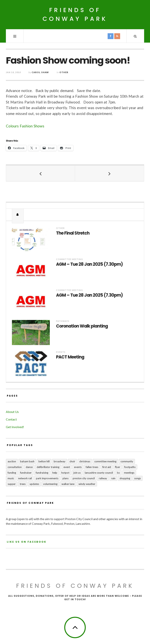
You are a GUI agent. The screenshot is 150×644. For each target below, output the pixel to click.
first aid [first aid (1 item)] (107, 467)
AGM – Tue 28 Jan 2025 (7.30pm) (89, 264)
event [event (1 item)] (67, 467)
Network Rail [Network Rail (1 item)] (25, 478)
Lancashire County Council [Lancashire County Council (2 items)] (99, 473)
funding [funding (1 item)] (12, 473)
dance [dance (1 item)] (29, 467)
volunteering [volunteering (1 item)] (50, 484)
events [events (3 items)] (78, 467)
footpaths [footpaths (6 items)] (130, 467)
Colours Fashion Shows (25, 126)
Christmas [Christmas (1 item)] (85, 461)
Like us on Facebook (27, 542)
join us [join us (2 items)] (77, 473)
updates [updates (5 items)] (34, 484)
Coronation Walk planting (82, 326)
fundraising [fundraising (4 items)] (42, 473)
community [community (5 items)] (127, 461)
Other (64, 72)
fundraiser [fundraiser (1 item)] (26, 473)
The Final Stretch (73, 233)
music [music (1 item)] (11, 478)
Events (61, 352)
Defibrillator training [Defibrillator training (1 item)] (48, 467)
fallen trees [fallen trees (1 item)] (92, 467)
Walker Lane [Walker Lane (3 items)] (68, 484)
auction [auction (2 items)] (12, 461)
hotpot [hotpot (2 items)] (65, 473)
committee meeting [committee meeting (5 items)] (105, 461)
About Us (12, 412)
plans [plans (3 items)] (66, 478)
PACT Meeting (70, 357)
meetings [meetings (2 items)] (129, 473)
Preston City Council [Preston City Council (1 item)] (84, 478)
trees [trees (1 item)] (23, 484)
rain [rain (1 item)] (113, 478)
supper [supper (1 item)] (12, 484)
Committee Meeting (70, 259)
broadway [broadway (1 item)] (60, 461)
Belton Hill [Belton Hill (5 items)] (44, 461)
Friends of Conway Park (75, 14)
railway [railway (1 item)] (103, 478)
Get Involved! (15, 427)
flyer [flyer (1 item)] (118, 467)
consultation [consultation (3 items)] (15, 467)
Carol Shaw (40, 72)
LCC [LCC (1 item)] (118, 473)
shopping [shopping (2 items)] (125, 478)
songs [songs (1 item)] (137, 478)
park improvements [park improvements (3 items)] (47, 478)
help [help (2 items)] (55, 473)
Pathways (63, 321)
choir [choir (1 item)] (72, 461)
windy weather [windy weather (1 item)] (87, 484)
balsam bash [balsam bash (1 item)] (27, 461)
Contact (11, 419)
